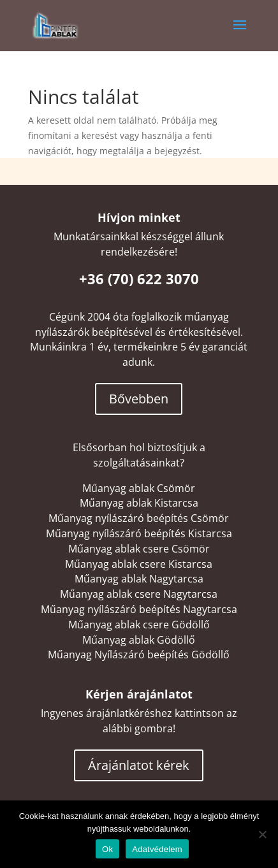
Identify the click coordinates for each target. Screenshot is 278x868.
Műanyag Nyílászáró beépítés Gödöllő (139, 655)
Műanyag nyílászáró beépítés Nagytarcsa (139, 609)
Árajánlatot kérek (139, 765)
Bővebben (139, 399)
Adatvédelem (157, 849)
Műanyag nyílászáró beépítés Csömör (139, 518)
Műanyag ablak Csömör (139, 488)
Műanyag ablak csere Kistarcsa (139, 564)
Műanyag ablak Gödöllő (139, 640)
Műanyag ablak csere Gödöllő (139, 625)
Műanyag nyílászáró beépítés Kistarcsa (139, 533)
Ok (107, 849)
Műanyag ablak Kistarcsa (139, 503)
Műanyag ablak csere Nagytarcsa (139, 594)
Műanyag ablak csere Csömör (139, 549)
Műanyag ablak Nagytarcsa (139, 579)
